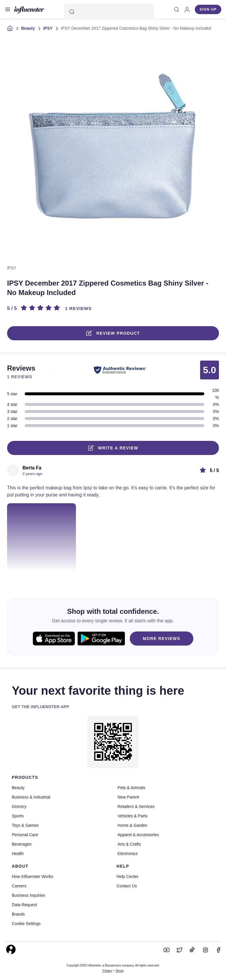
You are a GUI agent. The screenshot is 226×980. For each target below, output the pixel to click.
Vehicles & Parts (132, 816)
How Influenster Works (33, 876)
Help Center (128, 876)
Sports (18, 816)
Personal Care (25, 835)
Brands (18, 914)
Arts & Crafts (129, 844)
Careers (19, 886)
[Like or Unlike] (10, 579)
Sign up (208, 9)
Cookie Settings (26, 924)
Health (18, 854)
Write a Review (113, 448)
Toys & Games (25, 825)
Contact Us (127, 886)
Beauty (28, 28)
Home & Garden (132, 825)
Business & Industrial (31, 797)
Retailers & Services (136, 806)
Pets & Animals (131, 788)
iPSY (48, 28)
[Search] (109, 12)
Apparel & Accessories (138, 835)
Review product (113, 333)
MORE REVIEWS (161, 639)
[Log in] (187, 9)
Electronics (127, 854)
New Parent (128, 797)
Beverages (22, 844)
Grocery (19, 806)
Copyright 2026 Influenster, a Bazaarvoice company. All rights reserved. (113, 965)
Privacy (107, 971)
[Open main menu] (8, 9)
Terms (120, 971)
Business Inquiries (29, 895)
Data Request (24, 905)
